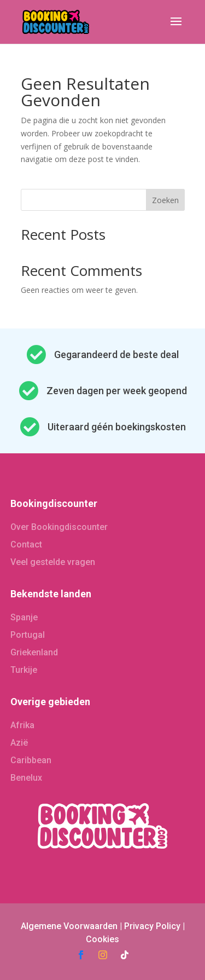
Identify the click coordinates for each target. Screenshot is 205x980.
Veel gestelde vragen (53, 562)
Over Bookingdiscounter (59, 527)
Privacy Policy (152, 926)
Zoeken (165, 200)
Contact (26, 544)
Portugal (28, 635)
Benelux (26, 778)
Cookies (102, 939)
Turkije (24, 670)
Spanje (24, 617)
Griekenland (34, 652)
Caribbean (31, 760)
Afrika (22, 725)
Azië (19, 743)
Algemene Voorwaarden (69, 926)
